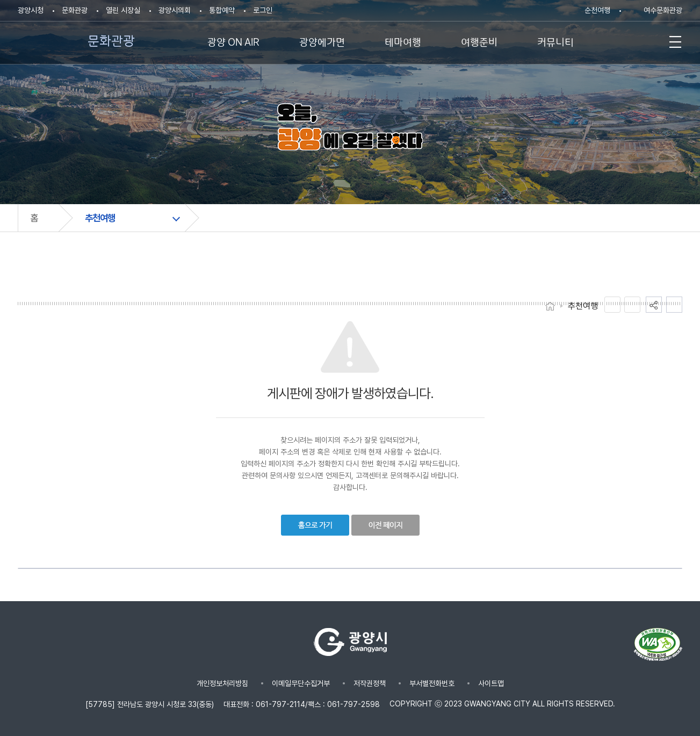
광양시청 (31, 10)
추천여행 (100, 218)
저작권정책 (370, 683)
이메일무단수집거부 (301, 683)
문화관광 (75, 10)
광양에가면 (322, 41)
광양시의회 (175, 10)
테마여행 (403, 41)
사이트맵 (491, 683)
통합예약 (222, 10)
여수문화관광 (663, 10)
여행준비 (479, 41)
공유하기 (654, 305)
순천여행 (597, 10)
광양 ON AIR (233, 41)
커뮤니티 (555, 41)
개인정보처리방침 (222, 683)
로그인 (263, 10)
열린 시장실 (123, 10)
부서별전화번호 (432, 683)
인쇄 (674, 305)
